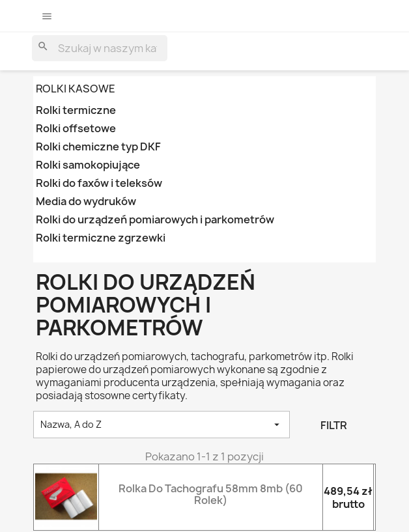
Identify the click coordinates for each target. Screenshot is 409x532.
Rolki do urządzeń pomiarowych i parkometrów (155, 220)
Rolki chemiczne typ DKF (98, 147)
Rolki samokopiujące (88, 165)
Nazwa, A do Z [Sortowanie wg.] (162, 425)
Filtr (334, 425)
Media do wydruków (86, 202)
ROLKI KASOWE (76, 89)
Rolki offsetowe (76, 129)
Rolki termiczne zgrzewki (101, 238)
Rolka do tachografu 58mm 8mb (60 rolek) (211, 494)
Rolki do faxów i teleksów (99, 183)
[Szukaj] (100, 48)
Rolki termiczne (76, 110)
